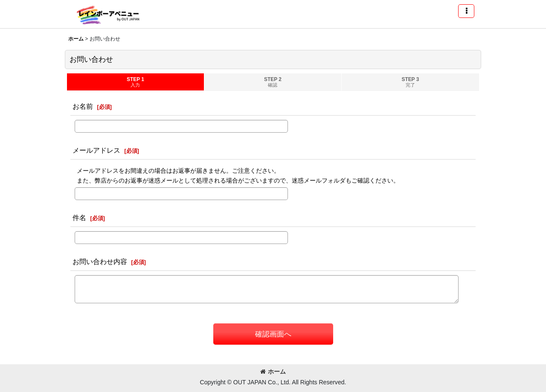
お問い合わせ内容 (100, 261)
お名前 (83, 106)
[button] (466, 11)
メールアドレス (96, 150)
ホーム (273, 372)
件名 (79, 218)
